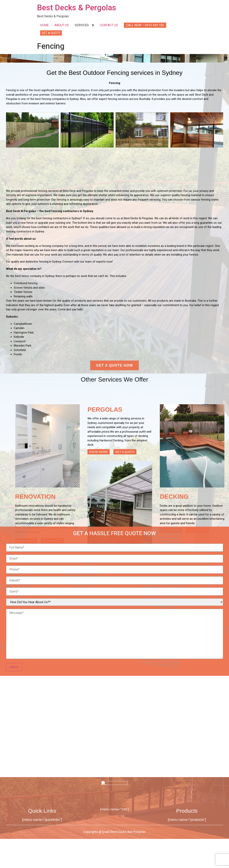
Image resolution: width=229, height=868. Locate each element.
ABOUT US (62, 25)
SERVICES (82, 25)
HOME (44, 25)
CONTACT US (109, 25)
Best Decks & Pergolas (77, 8)
